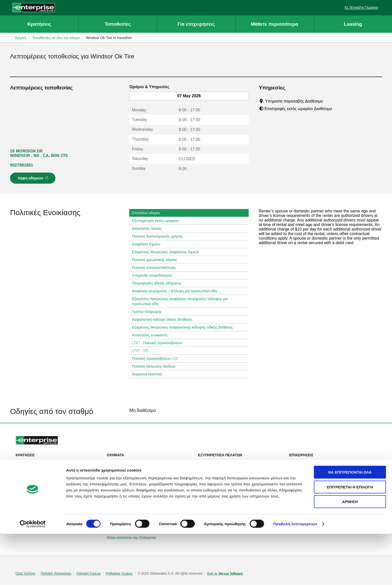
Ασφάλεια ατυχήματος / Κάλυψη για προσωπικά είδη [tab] (176, 291)
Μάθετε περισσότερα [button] (275, 24)
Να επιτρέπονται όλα (350, 523)
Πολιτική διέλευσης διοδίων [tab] (156, 366)
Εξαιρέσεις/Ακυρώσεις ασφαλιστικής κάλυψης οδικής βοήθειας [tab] (184, 327)
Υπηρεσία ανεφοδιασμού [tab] (154, 275)
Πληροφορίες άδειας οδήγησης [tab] (159, 283)
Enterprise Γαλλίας (125, 509)
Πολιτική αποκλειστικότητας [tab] (156, 268)
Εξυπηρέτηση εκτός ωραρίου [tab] (157, 221)
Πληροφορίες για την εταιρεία (224, 495)
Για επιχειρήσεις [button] (196, 24)
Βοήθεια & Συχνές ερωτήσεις (224, 462)
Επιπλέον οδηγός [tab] (148, 213)
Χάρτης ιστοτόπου (215, 476)
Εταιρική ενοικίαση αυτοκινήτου (317, 462)
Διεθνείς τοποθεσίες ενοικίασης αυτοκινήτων (54, 495)
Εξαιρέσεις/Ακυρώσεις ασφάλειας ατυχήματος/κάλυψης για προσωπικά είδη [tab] (189, 301)
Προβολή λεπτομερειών (295, 575)
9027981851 (22, 165)
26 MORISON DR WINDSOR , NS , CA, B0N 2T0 (39, 153)
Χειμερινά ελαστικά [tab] (149, 374)
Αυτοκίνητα (119, 462)
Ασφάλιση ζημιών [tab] (148, 244)
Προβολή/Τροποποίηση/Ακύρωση (46, 469)
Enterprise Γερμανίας (127, 502)
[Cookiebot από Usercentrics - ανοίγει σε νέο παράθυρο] (33, 575)
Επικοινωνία (211, 469)
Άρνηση (350, 553)
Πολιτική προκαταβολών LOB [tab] (157, 359)
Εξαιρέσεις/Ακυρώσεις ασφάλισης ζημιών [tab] (167, 252)
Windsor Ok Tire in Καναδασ (109, 38)
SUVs (114, 469)
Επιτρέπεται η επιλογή (350, 538)
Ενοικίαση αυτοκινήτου (37, 462)
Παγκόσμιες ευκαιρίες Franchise (227, 509)
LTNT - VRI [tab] (142, 351)
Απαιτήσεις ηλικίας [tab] (149, 229)
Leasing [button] (353, 24)
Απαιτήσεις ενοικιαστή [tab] (152, 335)
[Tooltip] (328, 101)
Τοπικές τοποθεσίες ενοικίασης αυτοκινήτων (54, 488)
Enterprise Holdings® (218, 502)
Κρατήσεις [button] (39, 24)
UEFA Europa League (310, 481)
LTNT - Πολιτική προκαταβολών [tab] (159, 343)
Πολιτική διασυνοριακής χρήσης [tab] (159, 236)
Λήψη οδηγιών (34, 180)
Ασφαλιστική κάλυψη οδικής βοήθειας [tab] (164, 319)
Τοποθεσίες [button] (118, 24)
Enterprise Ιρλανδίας (126, 495)
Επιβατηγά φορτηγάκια (128, 476)
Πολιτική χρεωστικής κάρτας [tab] (156, 260)
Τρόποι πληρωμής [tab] (149, 312)
